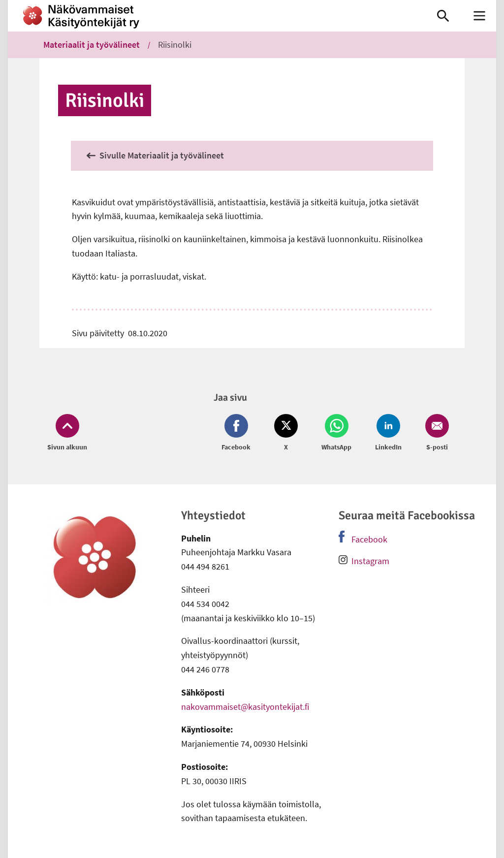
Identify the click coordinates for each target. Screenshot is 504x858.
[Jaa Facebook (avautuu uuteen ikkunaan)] (238, 433)
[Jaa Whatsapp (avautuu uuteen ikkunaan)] (336, 433)
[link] (213, 16)
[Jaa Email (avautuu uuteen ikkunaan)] (435, 433)
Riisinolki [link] (175, 45)
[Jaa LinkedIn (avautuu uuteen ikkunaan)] (388, 433)
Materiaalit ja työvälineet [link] (92, 45)
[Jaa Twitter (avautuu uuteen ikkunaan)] (286, 433)
